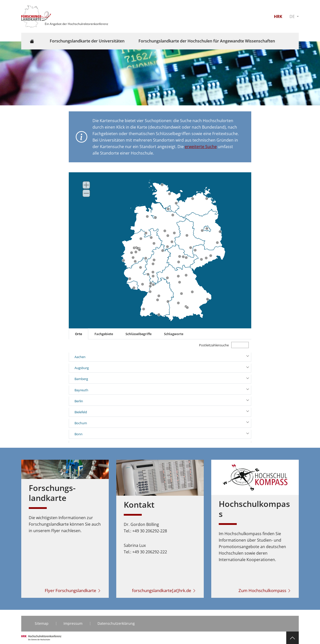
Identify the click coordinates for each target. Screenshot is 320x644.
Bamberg (81, 379)
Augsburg (82, 368)
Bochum (81, 423)
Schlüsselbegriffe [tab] (138, 334)
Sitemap (42, 623)
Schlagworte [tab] (174, 334)
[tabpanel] (160, 391)
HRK (278, 16)
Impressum (73, 623)
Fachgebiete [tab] (104, 334)
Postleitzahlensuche (214, 345)
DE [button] (293, 16)
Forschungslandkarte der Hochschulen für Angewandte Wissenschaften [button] (207, 41)
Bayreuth (81, 390)
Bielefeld (81, 412)
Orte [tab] (78, 334)
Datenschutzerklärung (116, 623)
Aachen (80, 357)
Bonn (78, 434)
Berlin (79, 401)
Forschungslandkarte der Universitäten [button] (87, 41)
